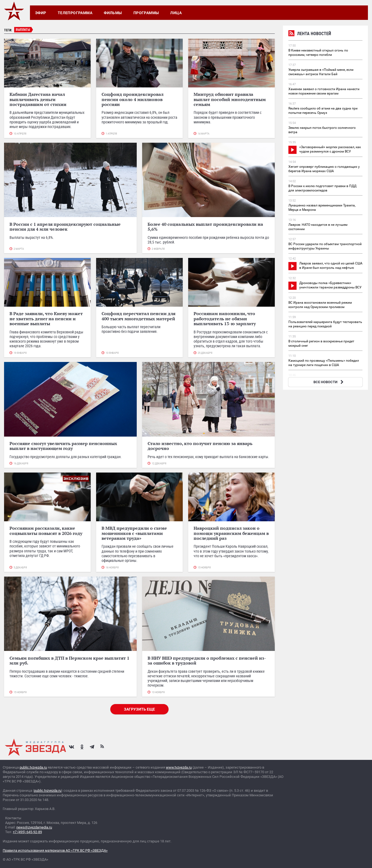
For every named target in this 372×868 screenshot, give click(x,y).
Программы (146, 13)
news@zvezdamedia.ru (34, 827)
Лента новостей (310, 34)
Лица (176, 13)
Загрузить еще (139, 709)
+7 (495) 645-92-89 (27, 832)
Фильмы (113, 13)
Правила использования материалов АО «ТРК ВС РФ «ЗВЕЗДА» (55, 850)
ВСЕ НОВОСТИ (329, 382)
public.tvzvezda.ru (33, 767)
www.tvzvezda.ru (179, 767)
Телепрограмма (75, 13)
